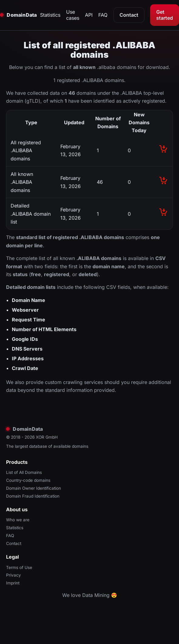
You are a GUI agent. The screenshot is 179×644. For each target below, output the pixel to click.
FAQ (103, 15)
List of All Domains (24, 472)
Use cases (73, 15)
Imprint (13, 583)
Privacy (14, 575)
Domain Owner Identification (34, 488)
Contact (129, 15)
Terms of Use (19, 567)
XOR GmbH (47, 437)
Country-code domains (28, 480)
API (89, 15)
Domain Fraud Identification (33, 496)
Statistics (50, 15)
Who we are (18, 520)
